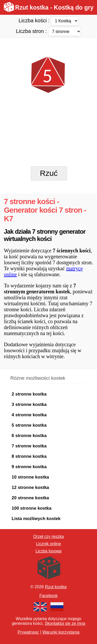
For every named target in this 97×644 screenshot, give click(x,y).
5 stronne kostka (29, 425)
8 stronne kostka (29, 456)
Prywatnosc (28, 632)
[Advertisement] (48, 47)
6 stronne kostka (29, 436)
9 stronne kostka (29, 467)
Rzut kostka (56, 587)
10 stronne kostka (30, 477)
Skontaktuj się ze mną (65, 623)
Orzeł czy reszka (48, 536)
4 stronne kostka (29, 415)
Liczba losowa (48, 551)
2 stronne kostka (29, 394)
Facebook (48, 596)
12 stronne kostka (30, 487)
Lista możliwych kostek (36, 519)
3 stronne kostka (29, 404)
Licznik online (48, 544)
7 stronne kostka (29, 446)
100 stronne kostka (32, 508)
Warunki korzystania (61, 632)
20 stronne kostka (30, 498)
